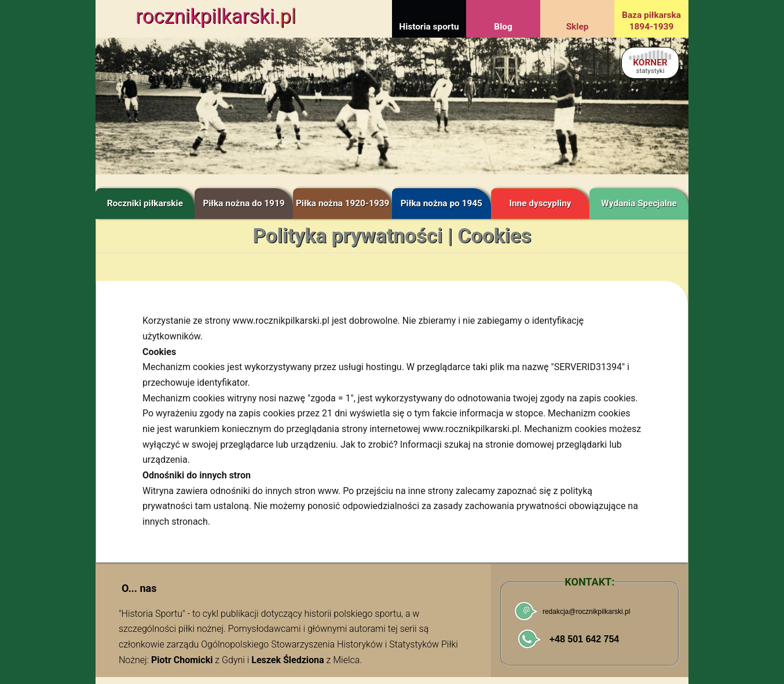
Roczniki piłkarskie (145, 203)
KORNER (650, 66)
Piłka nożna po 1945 (442, 203)
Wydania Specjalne (639, 203)
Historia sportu (429, 27)
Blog (503, 27)
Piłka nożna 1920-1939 (342, 203)
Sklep (578, 27)
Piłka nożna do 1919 (243, 203)
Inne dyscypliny (540, 203)
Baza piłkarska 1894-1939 (651, 21)
